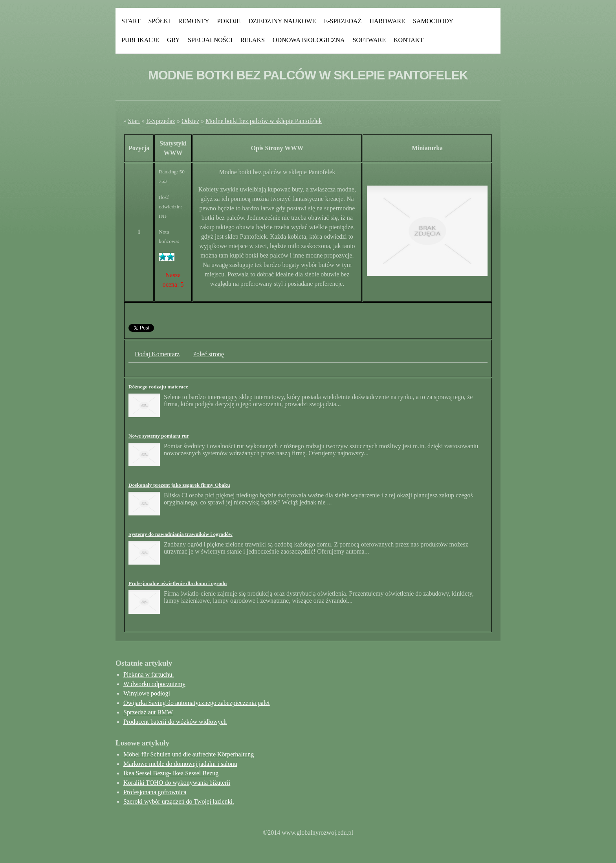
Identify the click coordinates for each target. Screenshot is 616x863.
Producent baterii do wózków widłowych (175, 722)
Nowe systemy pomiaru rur (159, 436)
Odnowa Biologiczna (309, 40)
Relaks (253, 40)
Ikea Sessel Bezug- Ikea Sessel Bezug (171, 773)
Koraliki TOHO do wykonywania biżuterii (177, 783)
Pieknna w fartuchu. (148, 674)
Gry (173, 40)
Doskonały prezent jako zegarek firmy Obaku (179, 485)
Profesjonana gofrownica (155, 792)
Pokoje (229, 21)
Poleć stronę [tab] (208, 354)
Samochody (433, 21)
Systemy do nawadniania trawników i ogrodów (181, 534)
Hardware (387, 21)
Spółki (159, 21)
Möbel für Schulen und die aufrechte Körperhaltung (189, 754)
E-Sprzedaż (343, 21)
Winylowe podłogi (147, 693)
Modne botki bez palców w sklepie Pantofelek (264, 121)
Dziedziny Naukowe (282, 21)
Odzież (190, 121)
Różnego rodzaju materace (158, 387)
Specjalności (210, 40)
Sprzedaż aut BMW (148, 712)
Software (369, 40)
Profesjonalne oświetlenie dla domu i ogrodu (178, 583)
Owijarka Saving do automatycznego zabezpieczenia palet (197, 703)
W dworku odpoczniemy (154, 684)
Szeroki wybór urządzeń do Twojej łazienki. (179, 801)
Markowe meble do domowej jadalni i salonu (180, 764)
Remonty (193, 21)
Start (131, 21)
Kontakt (409, 40)
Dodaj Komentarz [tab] (157, 354)
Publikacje (140, 40)
